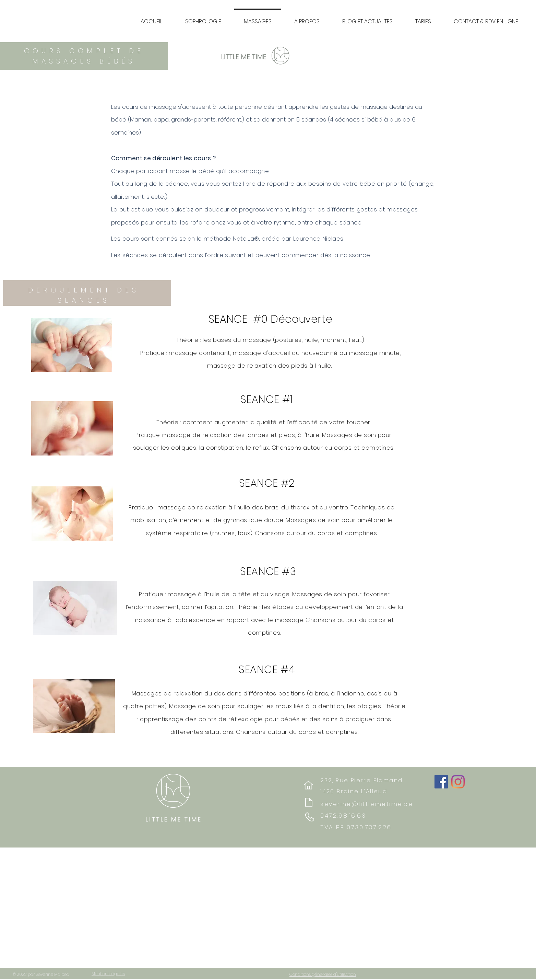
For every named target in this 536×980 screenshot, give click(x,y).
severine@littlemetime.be (367, 804)
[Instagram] (458, 782)
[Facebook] (441, 782)
